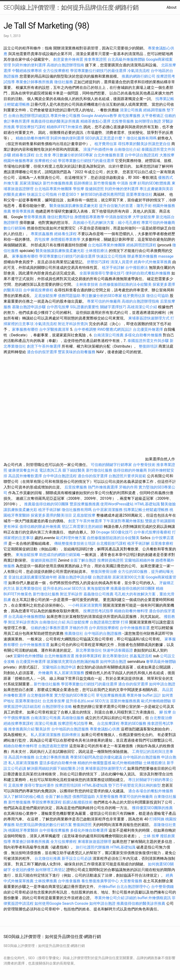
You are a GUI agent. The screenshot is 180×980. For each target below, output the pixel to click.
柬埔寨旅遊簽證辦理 (94, 842)
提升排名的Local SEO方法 (64, 588)
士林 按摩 (151, 836)
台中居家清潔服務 (108, 510)
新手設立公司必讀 (77, 858)
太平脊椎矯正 (153, 116)
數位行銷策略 (15, 228)
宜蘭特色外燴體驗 (28, 656)
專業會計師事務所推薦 (34, 82)
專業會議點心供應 (105, 729)
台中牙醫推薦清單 (54, 329)
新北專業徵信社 (29, 588)
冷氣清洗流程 (139, 71)
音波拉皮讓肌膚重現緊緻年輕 (33, 577)
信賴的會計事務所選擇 (49, 628)
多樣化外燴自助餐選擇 (89, 830)
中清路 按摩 (127, 183)
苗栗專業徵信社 (139, 194)
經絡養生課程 (24, 155)
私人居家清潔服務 (69, 673)
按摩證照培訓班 (69, 785)
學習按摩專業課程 (47, 802)
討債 (80, 768)
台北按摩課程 (109, 723)
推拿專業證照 (96, 59)
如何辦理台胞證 (148, 121)
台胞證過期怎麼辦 (105, 622)
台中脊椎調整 (86, 329)
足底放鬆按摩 (46, 296)
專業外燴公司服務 (66, 116)
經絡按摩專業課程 (19, 723)
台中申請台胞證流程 (142, 155)
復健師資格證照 (44, 560)
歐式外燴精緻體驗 (156, 701)
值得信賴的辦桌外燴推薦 (40, 527)
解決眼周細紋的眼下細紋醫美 (51, 768)
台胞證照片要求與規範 (127, 476)
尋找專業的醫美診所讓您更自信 (144, 144)
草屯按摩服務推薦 (111, 695)
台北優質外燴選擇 (148, 329)
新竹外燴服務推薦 (58, 183)
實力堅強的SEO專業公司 (75, 695)
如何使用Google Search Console (61, 903)
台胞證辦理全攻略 (57, 707)
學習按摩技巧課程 (31, 127)
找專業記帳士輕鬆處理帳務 (146, 510)
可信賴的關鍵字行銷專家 (111, 465)
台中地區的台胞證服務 (103, 633)
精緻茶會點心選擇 (95, 121)
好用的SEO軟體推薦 (154, 183)
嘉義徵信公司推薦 (98, 594)
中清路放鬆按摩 (119, 217)
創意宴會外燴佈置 (68, 59)
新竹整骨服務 (105, 183)
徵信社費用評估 (60, 217)
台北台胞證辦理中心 (133, 887)
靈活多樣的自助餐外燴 (58, 763)
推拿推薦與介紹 (21, 729)
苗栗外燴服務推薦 (125, 701)
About (171, 7)
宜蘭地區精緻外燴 (140, 560)
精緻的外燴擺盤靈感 (94, 763)
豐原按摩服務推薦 (85, 504)
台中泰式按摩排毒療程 (153, 532)
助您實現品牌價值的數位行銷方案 (44, 825)
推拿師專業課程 (89, 656)
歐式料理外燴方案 (71, 538)
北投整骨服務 (123, 121)
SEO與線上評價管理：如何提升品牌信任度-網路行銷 (71, 8)
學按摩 (79, 189)
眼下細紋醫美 (74, 470)
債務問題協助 (69, 296)
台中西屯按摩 (58, 307)
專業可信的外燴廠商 (158, 223)
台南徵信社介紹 (127, 149)
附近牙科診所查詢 (73, 324)
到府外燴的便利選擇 (29, 65)
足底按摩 (16, 785)
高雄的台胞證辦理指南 (65, 65)
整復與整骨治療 (104, 572)
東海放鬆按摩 (27, 555)
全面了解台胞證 (83, 560)
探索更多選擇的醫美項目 (51, 515)
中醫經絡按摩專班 (27, 71)
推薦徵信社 (74, 633)
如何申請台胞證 (113, 662)
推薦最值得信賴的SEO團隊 (46, 504)
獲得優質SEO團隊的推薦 (152, 808)
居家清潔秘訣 (31, 183)
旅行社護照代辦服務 (93, 847)
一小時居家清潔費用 (85, 605)
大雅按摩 (167, 155)
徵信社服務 (64, 82)
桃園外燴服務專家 (19, 161)
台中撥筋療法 (137, 268)
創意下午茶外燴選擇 (44, 346)
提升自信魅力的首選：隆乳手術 (125, 206)
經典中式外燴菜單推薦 (153, 262)
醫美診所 (43, 729)
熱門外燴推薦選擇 (103, 487)
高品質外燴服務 (21, 757)
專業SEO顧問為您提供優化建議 (96, 757)
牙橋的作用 (128, 487)
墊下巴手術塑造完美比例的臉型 (135, 785)
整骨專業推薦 (23, 211)
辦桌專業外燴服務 (143, 256)
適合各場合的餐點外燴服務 (151, 791)
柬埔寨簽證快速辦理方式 (149, 318)
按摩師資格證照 (111, 560)
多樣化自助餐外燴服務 (143, 335)
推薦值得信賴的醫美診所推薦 (55, 121)
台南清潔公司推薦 (109, 335)
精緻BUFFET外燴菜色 (65, 127)
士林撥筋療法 (97, 251)
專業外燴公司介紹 (109, 898)
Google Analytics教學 (99, 116)
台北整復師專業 (40, 695)
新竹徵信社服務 (99, 470)
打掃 (124, 622)
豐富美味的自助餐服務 (77, 352)
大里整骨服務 (107, 797)
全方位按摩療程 (56, 71)
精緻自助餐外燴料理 (33, 138)
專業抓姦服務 (42, 234)
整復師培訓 (149, 346)
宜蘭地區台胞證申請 (59, 667)
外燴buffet (107, 887)
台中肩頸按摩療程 (104, 628)
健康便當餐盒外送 (23, 470)
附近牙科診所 (71, 594)
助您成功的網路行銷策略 (60, 555)
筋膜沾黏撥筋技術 (78, 802)
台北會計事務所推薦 (52, 757)
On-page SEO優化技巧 (114, 532)
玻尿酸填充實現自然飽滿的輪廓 (73, 662)
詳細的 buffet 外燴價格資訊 (148, 898)
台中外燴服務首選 (135, 628)
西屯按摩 (42, 239)
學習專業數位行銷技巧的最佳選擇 (98, 71)
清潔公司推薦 (131, 110)
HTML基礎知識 (147, 504)
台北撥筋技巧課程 (112, 543)
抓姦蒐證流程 (141, 656)
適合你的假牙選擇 (42, 352)
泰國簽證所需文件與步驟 (148, 341)
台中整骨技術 (144, 465)
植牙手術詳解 (113, 268)
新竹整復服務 (19, 802)
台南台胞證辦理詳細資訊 (29, 116)
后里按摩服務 (76, 487)
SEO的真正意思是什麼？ (105, 138)
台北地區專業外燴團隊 (54, 189)
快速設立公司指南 (42, 194)
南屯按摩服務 (130, 116)
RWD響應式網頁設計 (115, 329)
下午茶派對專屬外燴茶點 (124, 521)
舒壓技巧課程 (99, 262)
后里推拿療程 (162, 543)
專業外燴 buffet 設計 (144, 695)
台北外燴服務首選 (109, 155)
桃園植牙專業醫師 (23, 830)
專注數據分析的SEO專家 (73, 155)
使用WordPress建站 (117, 504)
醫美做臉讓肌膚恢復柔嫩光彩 (74, 206)
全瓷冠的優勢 (23, 870)
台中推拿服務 (70, 881)
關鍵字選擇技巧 (113, 307)
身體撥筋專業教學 (90, 217)
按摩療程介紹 (46, 161)
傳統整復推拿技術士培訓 (75, 543)
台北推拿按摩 (54, 701)
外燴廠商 (46, 673)
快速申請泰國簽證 (118, 650)
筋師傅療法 (83, 183)
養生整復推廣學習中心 (100, 881)
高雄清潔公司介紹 (142, 307)
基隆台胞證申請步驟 (29, 307)
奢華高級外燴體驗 (161, 662)
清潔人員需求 (122, 262)
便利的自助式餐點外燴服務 (148, 273)
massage (166, 256)
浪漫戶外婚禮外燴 (98, 149)
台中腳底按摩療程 (39, 290)
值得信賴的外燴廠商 (130, 470)
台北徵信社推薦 (48, 858)
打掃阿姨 (157, 819)
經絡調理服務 (154, 110)
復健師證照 (94, 189)
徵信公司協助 (157, 296)
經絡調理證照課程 (141, 245)
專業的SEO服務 (133, 723)
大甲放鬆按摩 (144, 217)
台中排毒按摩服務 (55, 830)
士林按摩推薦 (46, 881)
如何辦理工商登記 (50, 870)
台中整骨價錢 (162, 887)
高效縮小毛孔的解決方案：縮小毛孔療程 (107, 223)
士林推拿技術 (87, 284)
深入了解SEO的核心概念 (24, 797)
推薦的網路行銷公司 (139, 76)
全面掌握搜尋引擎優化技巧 (102, 273)
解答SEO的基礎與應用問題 (103, 194)
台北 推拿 (43, 155)
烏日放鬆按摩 (78, 622)
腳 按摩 (165, 712)
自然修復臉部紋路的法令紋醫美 (125, 284)
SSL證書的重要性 (85, 307)
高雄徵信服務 (73, 718)
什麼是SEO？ (69, 194)
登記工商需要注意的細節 (82, 527)
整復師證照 (82, 825)
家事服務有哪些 (25, 256)
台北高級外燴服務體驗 (127, 59)
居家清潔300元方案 (129, 577)
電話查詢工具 (50, 470)
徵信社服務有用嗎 (142, 138)
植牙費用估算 (106, 144)
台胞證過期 (102, 577)
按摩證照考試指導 (99, 611)
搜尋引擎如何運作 (39, 785)
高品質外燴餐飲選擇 (26, 476)
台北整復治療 (161, 718)
